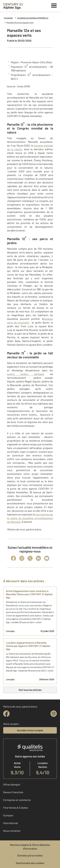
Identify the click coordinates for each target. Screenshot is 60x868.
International (10, 823)
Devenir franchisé (13, 792)
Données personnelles (30, 855)
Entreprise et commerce (17, 800)
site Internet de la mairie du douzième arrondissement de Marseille (30, 518)
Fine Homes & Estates (16, 808)
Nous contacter (12, 831)
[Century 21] (13, 6)
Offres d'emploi (12, 784)
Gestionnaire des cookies (30, 863)
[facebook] (6, 714)
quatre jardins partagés (26, 374)
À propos (8, 815)
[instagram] (54, 714)
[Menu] (54, 5)
